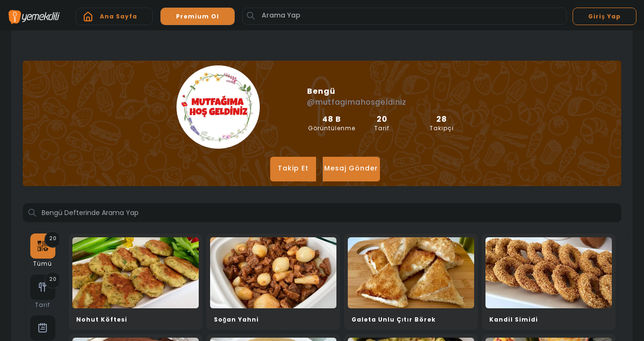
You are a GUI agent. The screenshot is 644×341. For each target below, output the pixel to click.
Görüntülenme (332, 124)
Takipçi (441, 124)
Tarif (382, 124)
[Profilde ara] (322, 214)
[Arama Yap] (405, 16)
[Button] (251, 16)
